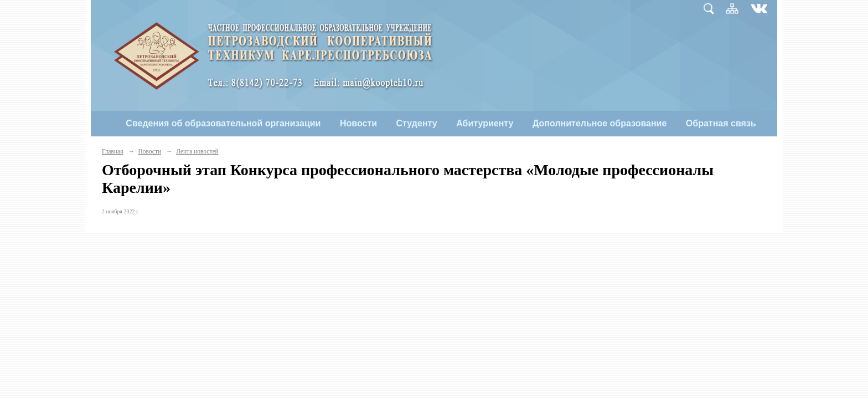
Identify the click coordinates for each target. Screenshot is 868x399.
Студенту (417, 123)
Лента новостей (197, 151)
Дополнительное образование (600, 123)
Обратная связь (721, 123)
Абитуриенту (485, 123)
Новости (358, 123)
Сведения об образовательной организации (223, 123)
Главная (112, 151)
